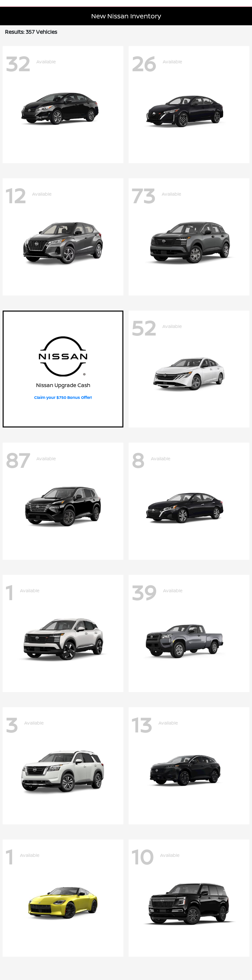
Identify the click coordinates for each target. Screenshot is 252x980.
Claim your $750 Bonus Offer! (63, 397)
